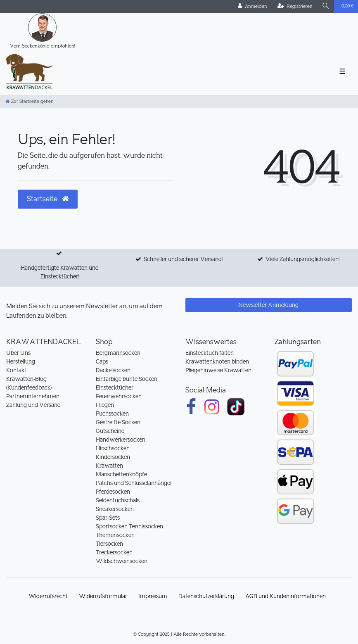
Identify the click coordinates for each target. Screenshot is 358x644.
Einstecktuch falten (210, 353)
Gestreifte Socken (118, 422)
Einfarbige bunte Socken (127, 379)
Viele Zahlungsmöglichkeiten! (302, 259)
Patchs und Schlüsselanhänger (134, 483)
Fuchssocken (112, 413)
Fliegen (105, 405)
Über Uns (18, 353)
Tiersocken (109, 544)
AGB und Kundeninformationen (286, 596)
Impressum (153, 596)
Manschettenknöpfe (121, 474)
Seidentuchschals (118, 500)
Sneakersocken (115, 509)
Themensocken (115, 535)
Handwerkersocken (121, 440)
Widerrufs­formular (103, 596)
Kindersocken (113, 457)
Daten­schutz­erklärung (206, 596)
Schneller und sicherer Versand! (183, 259)
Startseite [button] (48, 199)
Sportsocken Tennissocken (129, 526)
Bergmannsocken (118, 353)
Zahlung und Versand (33, 405)
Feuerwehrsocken (119, 396)
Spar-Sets (108, 518)
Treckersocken (114, 552)
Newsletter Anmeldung (268, 305)
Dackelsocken (113, 370)
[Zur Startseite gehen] (30, 101)
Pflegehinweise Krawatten (218, 370)
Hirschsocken (113, 448)
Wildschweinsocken (122, 561)
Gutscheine (110, 431)
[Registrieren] (295, 7)
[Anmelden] (252, 7)
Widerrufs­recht (48, 596)
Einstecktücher (115, 387)
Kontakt (16, 370)
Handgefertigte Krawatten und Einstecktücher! (60, 272)
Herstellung (21, 361)
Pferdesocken (113, 492)
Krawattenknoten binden (217, 361)
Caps (102, 361)
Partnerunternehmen (33, 396)
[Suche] (326, 6)
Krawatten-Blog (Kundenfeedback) (29, 383)
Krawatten (109, 466)
